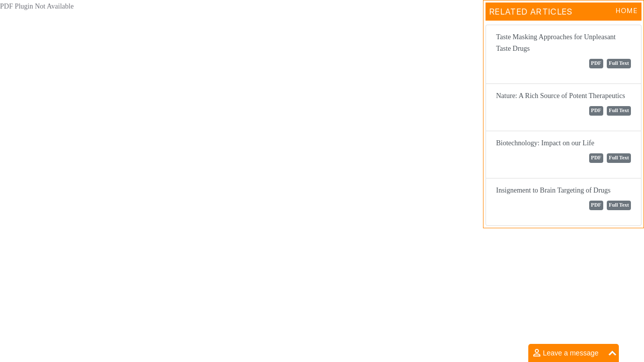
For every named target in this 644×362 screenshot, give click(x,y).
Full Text (619, 63)
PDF (596, 63)
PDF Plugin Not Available (37, 6)
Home (627, 11)
